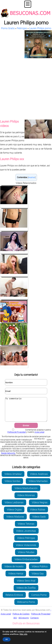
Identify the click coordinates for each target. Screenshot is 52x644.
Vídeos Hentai (16, 578)
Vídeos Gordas (12, 485)
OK (7, 639)
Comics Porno (39, 599)
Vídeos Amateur (13, 478)
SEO (15, 622)
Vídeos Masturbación (26, 492)
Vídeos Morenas (26, 499)
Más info (23, 634)
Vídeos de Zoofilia (26, 592)
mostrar (32, 177)
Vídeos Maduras (15, 521)
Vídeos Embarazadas (26, 563)
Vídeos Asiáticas (39, 478)
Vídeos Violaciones (26, 549)
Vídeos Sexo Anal (26, 585)
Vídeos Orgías (14, 514)
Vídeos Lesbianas (14, 507)
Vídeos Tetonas (26, 528)
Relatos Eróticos (14, 599)
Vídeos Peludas (26, 556)
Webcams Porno (26, 606)
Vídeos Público (40, 571)
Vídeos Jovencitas (26, 535)
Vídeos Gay (38, 578)
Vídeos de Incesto (14, 571)
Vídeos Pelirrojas (26, 542)
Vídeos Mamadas (38, 485)
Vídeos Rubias (38, 514)
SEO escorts (24, 622)
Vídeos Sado (39, 521)
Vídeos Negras (40, 507)
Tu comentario (26, 412)
